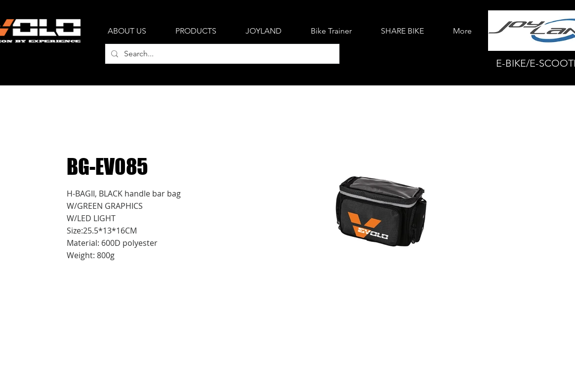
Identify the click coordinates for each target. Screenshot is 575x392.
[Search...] (221, 54)
